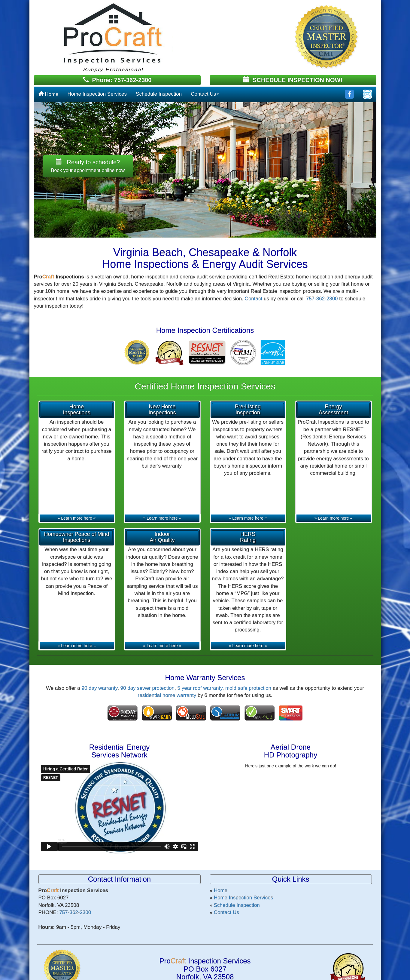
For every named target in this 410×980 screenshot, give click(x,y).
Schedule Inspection (159, 94)
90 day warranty (99, 688)
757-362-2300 (322, 299)
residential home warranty (167, 695)
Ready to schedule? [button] (88, 166)
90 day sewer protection (148, 688)
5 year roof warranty (200, 688)
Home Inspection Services (97, 94)
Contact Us (205, 94)
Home (49, 94)
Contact (254, 299)
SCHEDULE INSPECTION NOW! (293, 80)
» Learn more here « (77, 518)
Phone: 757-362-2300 (117, 80)
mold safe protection (248, 688)
